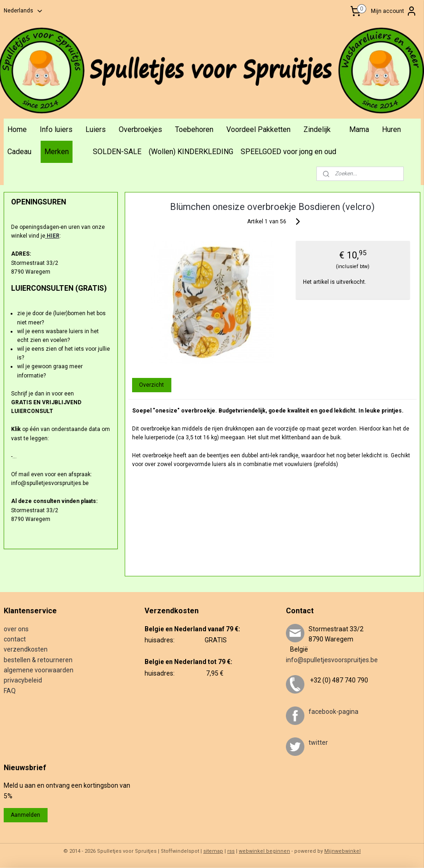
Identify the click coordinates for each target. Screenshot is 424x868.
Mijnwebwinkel (342, 851)
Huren (391, 129)
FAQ (10, 691)
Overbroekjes (140, 129)
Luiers (96, 129)
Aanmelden (25, 815)
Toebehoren (194, 129)
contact (15, 639)
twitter (318, 742)
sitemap (213, 851)
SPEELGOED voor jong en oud (288, 152)
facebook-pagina (333, 712)
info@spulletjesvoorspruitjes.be (332, 660)
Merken (57, 152)
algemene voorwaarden (39, 670)
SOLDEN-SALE (117, 152)
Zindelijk (317, 129)
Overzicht (152, 384)
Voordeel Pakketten (258, 129)
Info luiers (56, 129)
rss (231, 851)
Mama (359, 129)
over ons (16, 629)
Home (17, 129)
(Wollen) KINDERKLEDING (191, 152)
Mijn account (394, 11)
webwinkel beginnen (264, 851)
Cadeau (19, 152)
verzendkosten (26, 649)
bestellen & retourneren (38, 660)
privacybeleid (23, 680)
